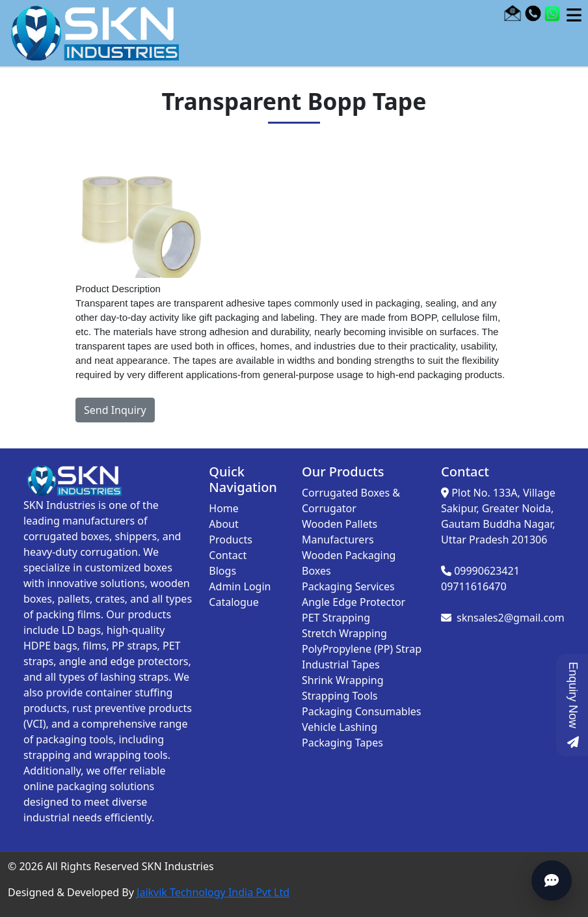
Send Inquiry (115, 410)
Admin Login (240, 586)
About (223, 524)
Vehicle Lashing (340, 727)
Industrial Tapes (341, 664)
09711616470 (474, 586)
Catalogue (234, 602)
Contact (228, 555)
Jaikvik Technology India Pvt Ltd (213, 892)
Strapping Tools (340, 696)
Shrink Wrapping (343, 680)
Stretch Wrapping (344, 633)
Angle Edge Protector (354, 602)
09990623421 (487, 571)
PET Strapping (336, 618)
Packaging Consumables (362, 711)
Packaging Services (348, 586)
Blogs (222, 571)
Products (231, 540)
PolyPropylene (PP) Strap (362, 649)
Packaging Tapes (342, 743)
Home (224, 508)
